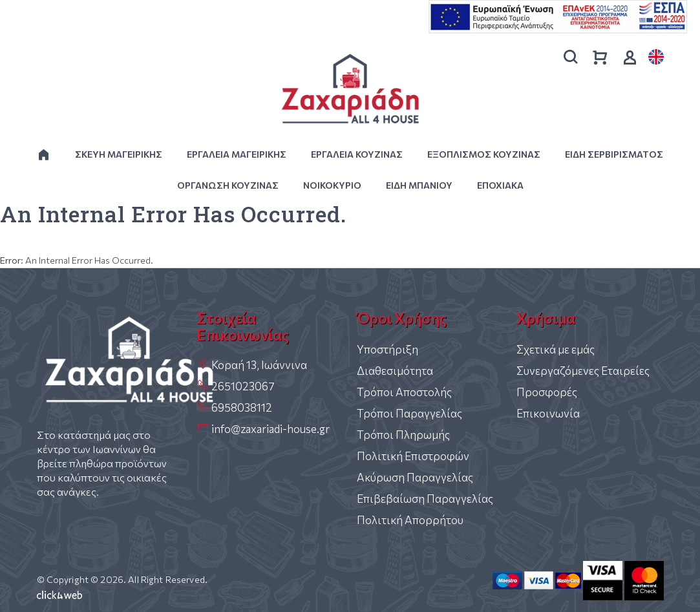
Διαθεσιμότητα (395, 371)
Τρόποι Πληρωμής (403, 435)
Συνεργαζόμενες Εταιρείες (583, 371)
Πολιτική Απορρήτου (410, 520)
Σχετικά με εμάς (556, 349)
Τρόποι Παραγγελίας (409, 413)
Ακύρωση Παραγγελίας (415, 477)
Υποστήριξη (387, 349)
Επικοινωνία (548, 413)
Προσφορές (547, 392)
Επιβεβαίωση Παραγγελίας (425, 499)
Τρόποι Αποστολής (404, 392)
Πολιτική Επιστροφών (413, 456)
